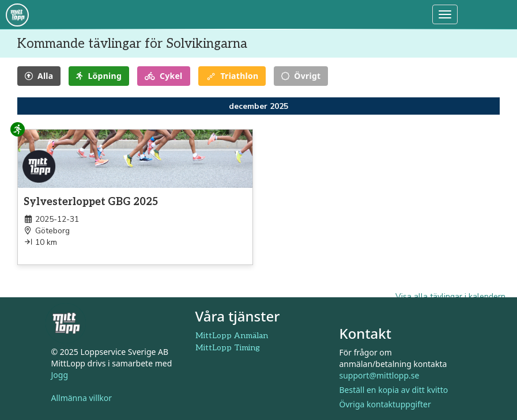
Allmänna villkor (82, 398)
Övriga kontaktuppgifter (385, 404)
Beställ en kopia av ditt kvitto (394, 390)
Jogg (60, 375)
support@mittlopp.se (380, 375)
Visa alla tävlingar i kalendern (450, 296)
